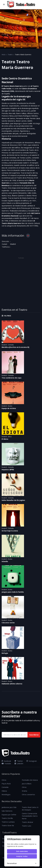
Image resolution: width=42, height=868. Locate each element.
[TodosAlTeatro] (21, 5)
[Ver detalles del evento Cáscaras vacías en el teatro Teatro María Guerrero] (21, 607)
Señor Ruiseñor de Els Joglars (13, 500)
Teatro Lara (26, 826)
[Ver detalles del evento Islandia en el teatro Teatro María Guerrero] (21, 546)
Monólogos (6, 794)
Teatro (10, 55)
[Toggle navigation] (4, 5)
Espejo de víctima (9, 408)
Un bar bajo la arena (10, 531)
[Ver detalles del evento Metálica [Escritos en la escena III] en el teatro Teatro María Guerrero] (21, 332)
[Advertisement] (21, 280)
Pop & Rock (6, 784)
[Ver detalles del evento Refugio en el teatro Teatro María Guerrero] (21, 638)
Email (4, 730)
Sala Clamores (7, 811)
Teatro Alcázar (28, 822)
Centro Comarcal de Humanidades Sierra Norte (30, 816)
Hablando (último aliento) (12, 684)
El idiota (5, 439)
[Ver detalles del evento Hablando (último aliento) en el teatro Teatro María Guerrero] (21, 668)
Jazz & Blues (27, 784)
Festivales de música (30, 780)
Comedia (11, 345)
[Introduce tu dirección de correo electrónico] (15, 735)
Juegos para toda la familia (13, 592)
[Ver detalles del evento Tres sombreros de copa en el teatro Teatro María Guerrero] (21, 362)
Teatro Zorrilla (7, 818)
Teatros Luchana (8, 822)
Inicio (4, 55)
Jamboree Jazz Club (9, 807)
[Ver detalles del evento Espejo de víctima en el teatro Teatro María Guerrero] (21, 393)
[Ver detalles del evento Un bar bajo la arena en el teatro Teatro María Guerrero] (21, 515)
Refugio (5, 653)
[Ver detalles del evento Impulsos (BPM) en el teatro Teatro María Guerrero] (21, 454)
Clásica (4, 791)
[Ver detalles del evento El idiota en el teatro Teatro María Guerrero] (21, 424)
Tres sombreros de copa (12, 378)
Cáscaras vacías (8, 623)
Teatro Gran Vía (8, 825)
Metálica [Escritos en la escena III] (15, 347)
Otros (10, 437)
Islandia (5, 561)
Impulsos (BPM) (8, 470)
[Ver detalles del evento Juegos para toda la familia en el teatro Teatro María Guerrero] (21, 576)
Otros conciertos (28, 794)
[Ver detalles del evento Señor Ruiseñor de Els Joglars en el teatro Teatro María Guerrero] (21, 485)
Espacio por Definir (9, 815)
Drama (10, 406)
